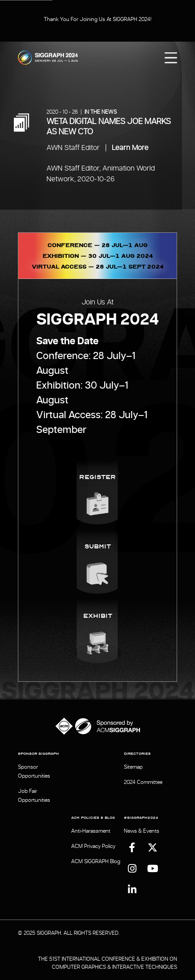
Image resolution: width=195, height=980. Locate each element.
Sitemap (133, 767)
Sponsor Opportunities (34, 771)
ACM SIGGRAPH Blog (96, 861)
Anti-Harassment (91, 831)
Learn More (130, 148)
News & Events (142, 831)
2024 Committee (143, 782)
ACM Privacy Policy (93, 846)
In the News (101, 112)
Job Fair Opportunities (34, 796)
